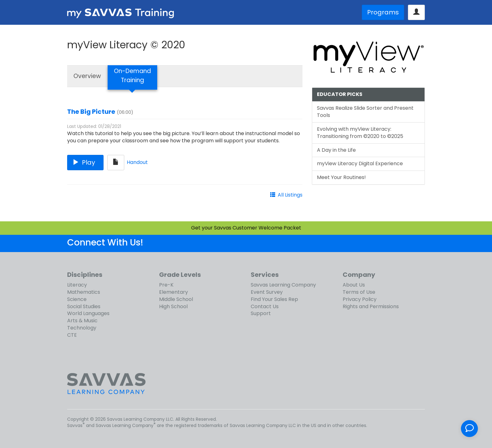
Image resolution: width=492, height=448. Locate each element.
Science (77, 299)
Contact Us (265, 306)
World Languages (88, 313)
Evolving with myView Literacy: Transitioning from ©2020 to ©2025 (360, 133)
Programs (383, 12)
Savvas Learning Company (283, 285)
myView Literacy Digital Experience (360, 163)
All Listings (290, 195)
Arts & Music (82, 321)
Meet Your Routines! (341, 177)
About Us (354, 285)
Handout (137, 162)
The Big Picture (91, 112)
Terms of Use (359, 292)
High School (173, 306)
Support (261, 313)
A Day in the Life (336, 150)
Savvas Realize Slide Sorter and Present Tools (365, 112)
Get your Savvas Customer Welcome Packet (246, 228)
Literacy (77, 285)
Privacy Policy (360, 299)
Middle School (176, 299)
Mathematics (84, 292)
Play (85, 162)
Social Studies (84, 306)
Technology (82, 328)
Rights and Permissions (371, 306)
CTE (72, 335)
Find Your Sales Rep (274, 299)
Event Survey (267, 292)
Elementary (174, 292)
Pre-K (166, 285)
